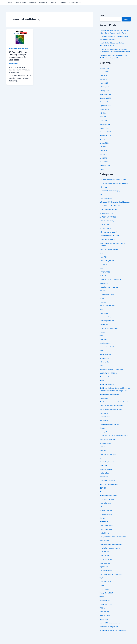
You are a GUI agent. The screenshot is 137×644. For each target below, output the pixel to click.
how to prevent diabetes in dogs (111, 418)
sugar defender (105, 571)
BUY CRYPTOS (105, 279)
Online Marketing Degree (109, 504)
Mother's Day (104, 482)
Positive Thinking (106, 519)
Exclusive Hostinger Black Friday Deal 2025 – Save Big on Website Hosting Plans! (113, 33)
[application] (55, 3)
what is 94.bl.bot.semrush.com (111, 631)
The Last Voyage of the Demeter (111, 583)
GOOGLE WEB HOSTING (108, 380)
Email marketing (106, 324)
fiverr (101, 342)
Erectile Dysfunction (107, 327)
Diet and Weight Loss (107, 312)
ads (101, 199)
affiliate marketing (106, 203)
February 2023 (105, 170)
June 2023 (104, 155)
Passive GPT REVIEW (107, 508)
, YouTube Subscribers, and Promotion (114, 184)
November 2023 (105, 140)
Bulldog (102, 275)
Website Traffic (105, 624)
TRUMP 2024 (104, 597)
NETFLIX (103, 497)
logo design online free (108, 463)
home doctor (104, 407)
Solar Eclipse (104, 564)
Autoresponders (106, 235)
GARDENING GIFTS (107, 361)
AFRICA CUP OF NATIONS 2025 (111, 213)
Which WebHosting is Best (109, 635)
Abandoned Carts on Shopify (110, 195)
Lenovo (102, 456)
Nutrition (103, 500)
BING (102, 260)
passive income (105, 512)
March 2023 (104, 166)
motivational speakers (108, 489)
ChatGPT (103, 282)
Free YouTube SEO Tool (108, 353)
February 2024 (105, 129)
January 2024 (105, 133)
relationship (104, 530)
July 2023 (103, 151)
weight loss (104, 627)
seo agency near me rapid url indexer (113, 545)
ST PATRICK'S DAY (106, 568)
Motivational (104, 485)
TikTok (102, 586)
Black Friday (104, 264)
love (101, 467)
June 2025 (104, 80)
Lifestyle (103, 459)
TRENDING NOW (106, 590)
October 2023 (105, 144)
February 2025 (105, 92)
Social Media (104, 560)
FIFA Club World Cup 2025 (109, 335)
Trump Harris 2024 (107, 601)
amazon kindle (105, 231)
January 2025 (105, 95)
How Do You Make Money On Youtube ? (114, 411)
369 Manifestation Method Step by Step (114, 188)
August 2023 (104, 148)
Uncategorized (105, 609)
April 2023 (103, 163)
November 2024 (105, 103)
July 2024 (103, 118)
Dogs (102, 316)
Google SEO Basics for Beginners (112, 376)
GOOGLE (103, 372)
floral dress (104, 346)
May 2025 (103, 84)
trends (102, 594)
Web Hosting (104, 620)
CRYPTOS (103, 297)
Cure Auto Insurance (107, 301)
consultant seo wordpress (109, 294)
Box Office (103, 271)
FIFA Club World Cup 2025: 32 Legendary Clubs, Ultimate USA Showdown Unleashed (115, 54)
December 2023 (105, 137)
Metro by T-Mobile (106, 478)
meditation (104, 474)
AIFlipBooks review (107, 220)
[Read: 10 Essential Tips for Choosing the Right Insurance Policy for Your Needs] (20, 37)
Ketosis (102, 437)
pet (101, 515)
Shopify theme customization (110, 556)
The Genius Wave (106, 579)
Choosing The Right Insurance (19, 48)
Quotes (102, 526)
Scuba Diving (104, 541)
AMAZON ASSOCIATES (108, 224)
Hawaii (102, 387)
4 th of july (103, 192)
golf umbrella (104, 368)
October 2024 (105, 107)
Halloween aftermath (107, 383)
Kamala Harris (105, 426)
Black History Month (107, 267)
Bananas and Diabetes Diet (110, 243)
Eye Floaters (104, 331)
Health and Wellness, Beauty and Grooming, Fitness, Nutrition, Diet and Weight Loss (113, 397)
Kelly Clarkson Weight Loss (110, 433)
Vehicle (102, 616)
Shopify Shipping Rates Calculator (112, 553)
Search (102, 16)
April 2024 (103, 125)
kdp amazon (104, 429)
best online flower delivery (109, 256)
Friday (102, 357)
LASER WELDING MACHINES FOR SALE (114, 444)
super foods (104, 575)
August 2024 (104, 114)
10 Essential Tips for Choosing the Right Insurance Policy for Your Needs (18, 56)
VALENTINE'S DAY (106, 612)
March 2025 (104, 88)
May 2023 (103, 159)
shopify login (104, 549)
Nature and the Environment (110, 493)
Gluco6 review (105, 365)
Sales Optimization (107, 534)
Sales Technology (106, 538)
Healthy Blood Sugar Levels (110, 403)
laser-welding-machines (108, 448)
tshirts (102, 605)
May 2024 (103, 122)
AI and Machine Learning (109, 216)
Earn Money (104, 320)
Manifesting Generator (108, 470)
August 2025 (104, 77)
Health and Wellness (107, 391)
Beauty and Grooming (108, 246)
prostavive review (106, 523)
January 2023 (105, 174)
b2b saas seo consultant (109, 239)
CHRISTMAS (104, 290)
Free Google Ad (105, 350)
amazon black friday (107, 228)
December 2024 (105, 99)
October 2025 (105, 73)
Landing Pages (105, 441)
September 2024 (106, 110)
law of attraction (106, 452)
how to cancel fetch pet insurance (112, 414)
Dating (102, 305)
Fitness (102, 338)
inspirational (104, 422)
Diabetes (103, 309)
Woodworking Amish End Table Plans (113, 639)
